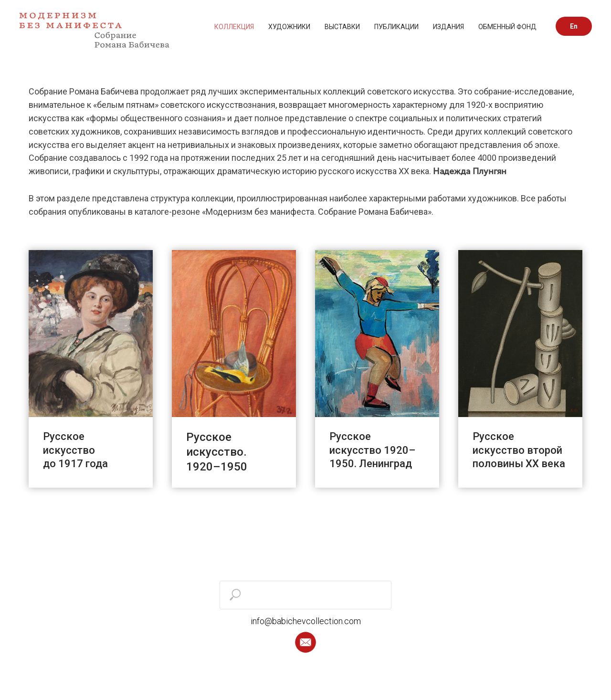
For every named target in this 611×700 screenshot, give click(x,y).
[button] (305, 642)
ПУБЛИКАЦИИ (396, 27)
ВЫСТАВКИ (342, 27)
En (574, 26)
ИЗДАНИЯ (448, 27)
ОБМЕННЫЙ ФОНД (507, 27)
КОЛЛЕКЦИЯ (234, 27)
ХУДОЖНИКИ (289, 27)
